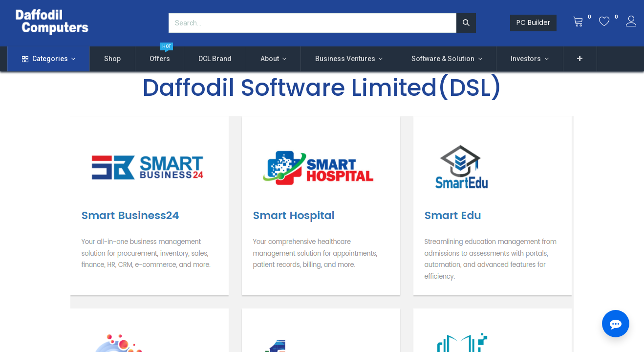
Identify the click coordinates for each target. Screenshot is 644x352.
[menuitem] (112, 59)
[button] (580, 59)
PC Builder (533, 22)
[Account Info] (631, 22)
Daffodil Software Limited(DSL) (322, 88)
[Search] (466, 23)
